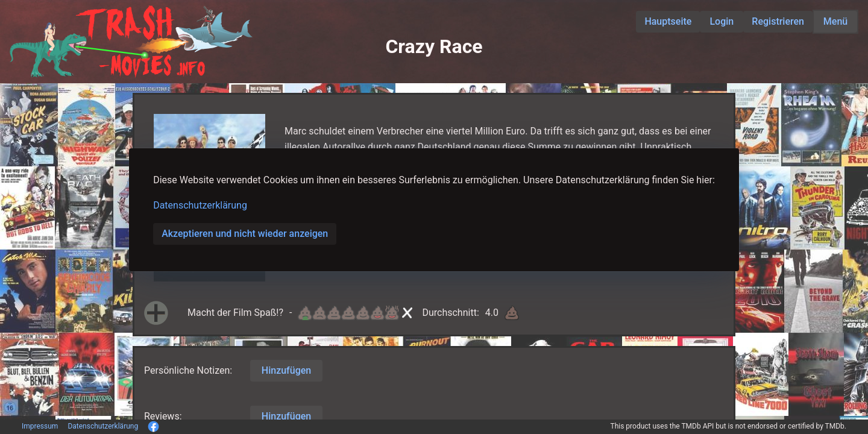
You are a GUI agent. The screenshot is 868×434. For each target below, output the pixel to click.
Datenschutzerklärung (200, 205)
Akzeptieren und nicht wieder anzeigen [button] (245, 234)
